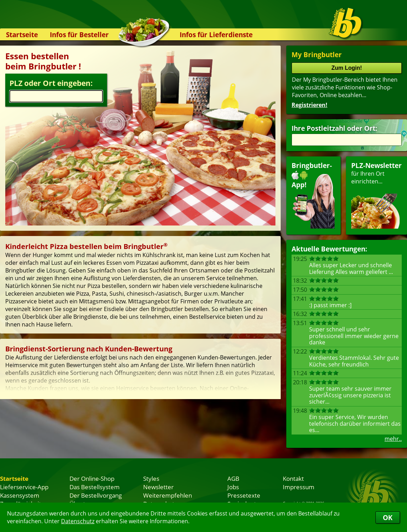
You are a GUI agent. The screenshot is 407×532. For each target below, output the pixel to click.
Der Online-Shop (92, 478)
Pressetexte (244, 495)
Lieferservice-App (24, 487)
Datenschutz (78, 521)
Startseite (22, 35)
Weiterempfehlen (168, 495)
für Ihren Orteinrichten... (376, 195)
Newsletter (158, 487)
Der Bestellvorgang (96, 495)
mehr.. (393, 439)
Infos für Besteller (79, 35)
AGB (233, 478)
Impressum (299, 487)
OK (388, 517)
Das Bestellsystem (95, 487)
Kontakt (293, 478)
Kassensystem (20, 495)
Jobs (233, 487)
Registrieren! (309, 105)
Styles (151, 478)
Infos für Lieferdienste (216, 35)
